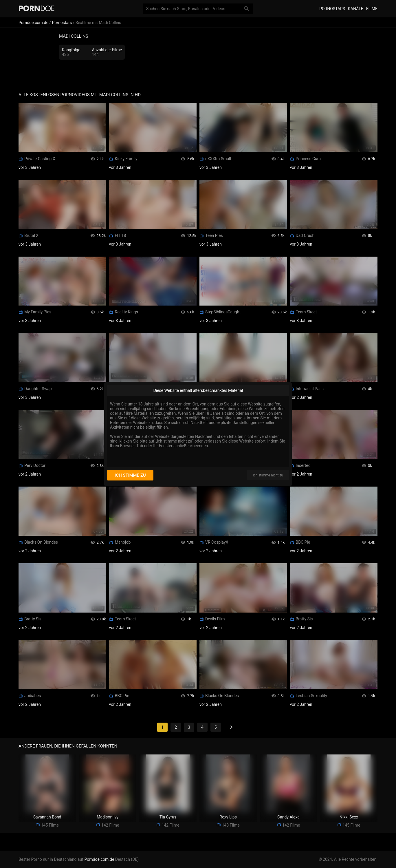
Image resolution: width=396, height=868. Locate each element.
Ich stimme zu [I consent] (130, 475)
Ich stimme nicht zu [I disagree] (268, 475)
